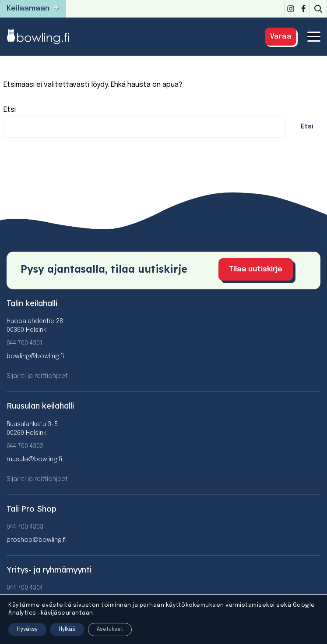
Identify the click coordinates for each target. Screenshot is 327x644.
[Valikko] (314, 37)
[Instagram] (291, 9)
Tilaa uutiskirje (256, 269)
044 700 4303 (25, 527)
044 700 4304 (25, 588)
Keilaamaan (28, 9)
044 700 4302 (25, 446)
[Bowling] (44, 37)
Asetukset (110, 630)
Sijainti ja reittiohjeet (37, 376)
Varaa (281, 37)
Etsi (10, 110)
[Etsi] (318, 9)
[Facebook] (303, 9)
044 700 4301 (25, 343)
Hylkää (67, 630)
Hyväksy (27, 630)
